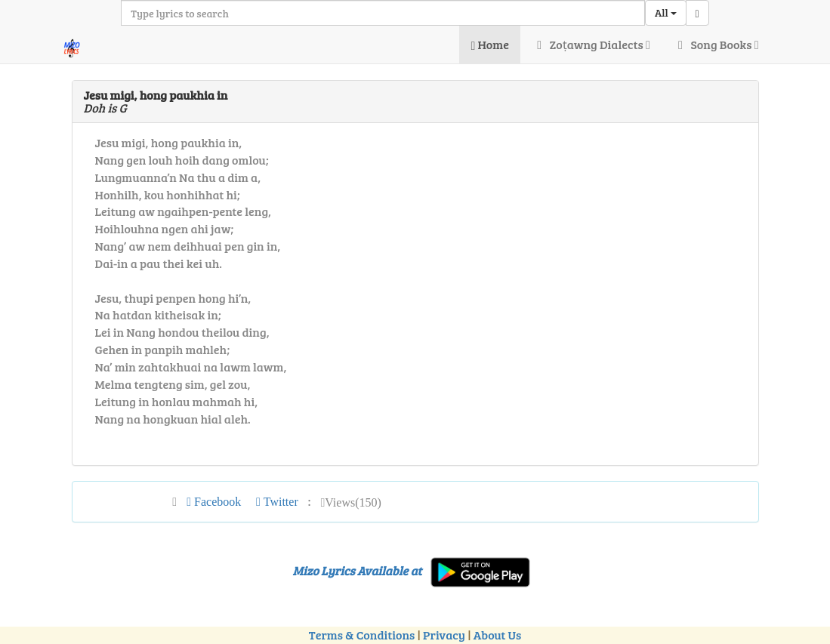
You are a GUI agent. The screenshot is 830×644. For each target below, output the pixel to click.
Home (489, 44)
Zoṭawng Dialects (591, 44)
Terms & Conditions (362, 635)
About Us (497, 635)
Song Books (716, 44)
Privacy (444, 635)
